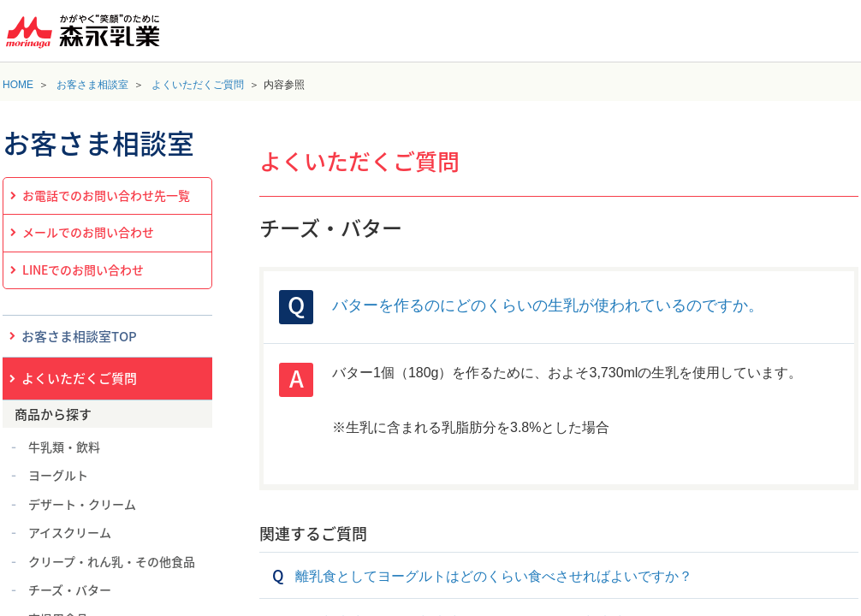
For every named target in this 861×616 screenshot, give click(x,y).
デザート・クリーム (82, 504)
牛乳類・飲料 (64, 447)
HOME (18, 85)
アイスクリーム (70, 532)
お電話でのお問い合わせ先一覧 (106, 195)
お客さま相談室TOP (79, 336)
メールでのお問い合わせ (88, 232)
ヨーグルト (58, 475)
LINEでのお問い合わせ (83, 269)
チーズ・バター (70, 589)
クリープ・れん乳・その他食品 (112, 561)
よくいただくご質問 (198, 85)
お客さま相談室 (92, 85)
